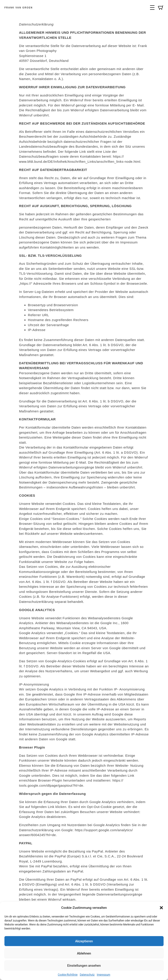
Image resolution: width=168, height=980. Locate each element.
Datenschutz (87, 975)
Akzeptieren (84, 941)
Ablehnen (84, 953)
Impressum (104, 975)
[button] (161, 908)
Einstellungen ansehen (84, 966)
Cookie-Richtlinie (68, 975)
